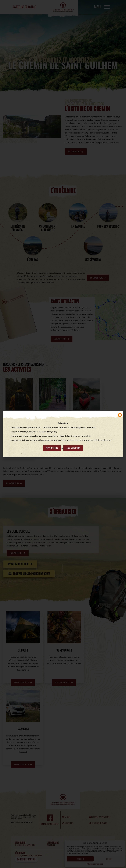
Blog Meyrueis (52, 448)
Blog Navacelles (74, 448)
